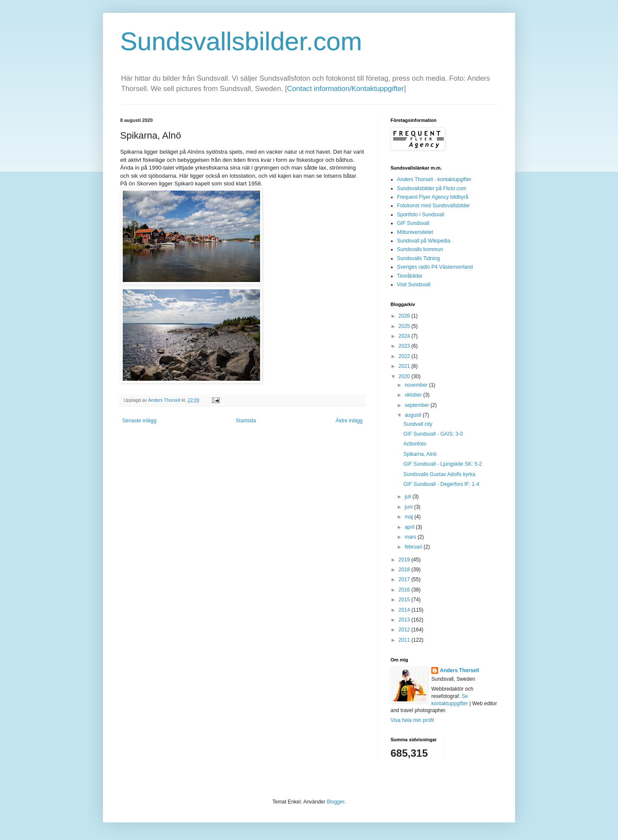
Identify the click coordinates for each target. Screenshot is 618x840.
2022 (405, 356)
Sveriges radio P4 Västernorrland (435, 267)
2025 (405, 326)
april (410, 527)
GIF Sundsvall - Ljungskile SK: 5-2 (443, 464)
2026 (405, 316)
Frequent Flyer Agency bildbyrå (433, 197)
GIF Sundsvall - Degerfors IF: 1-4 (441, 484)
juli (409, 497)
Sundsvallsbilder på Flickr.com (432, 188)
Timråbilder (410, 276)
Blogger (335, 802)
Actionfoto (415, 444)
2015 (405, 600)
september (418, 405)
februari (414, 547)
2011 (405, 640)
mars (411, 537)
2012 (405, 630)
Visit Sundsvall (414, 285)
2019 (405, 560)
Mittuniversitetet (415, 232)
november (417, 385)
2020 (405, 376)
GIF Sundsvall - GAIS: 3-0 (433, 434)
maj (410, 517)
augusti (414, 415)
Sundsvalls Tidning (418, 258)
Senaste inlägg (139, 421)
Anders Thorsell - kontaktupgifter (434, 179)
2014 (405, 610)
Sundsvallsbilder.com (241, 41)
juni (409, 507)
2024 (405, 336)
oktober (414, 395)
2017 (405, 579)
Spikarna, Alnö (420, 454)
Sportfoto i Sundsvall (421, 215)
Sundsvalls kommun (420, 249)
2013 (405, 620)
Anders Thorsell (165, 400)
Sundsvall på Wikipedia (424, 241)
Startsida (246, 421)
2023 (405, 346)
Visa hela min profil (412, 720)
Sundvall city (418, 424)
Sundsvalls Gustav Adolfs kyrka (439, 474)
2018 (405, 570)
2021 (405, 366)
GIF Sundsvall (413, 223)
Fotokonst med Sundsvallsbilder (433, 206)
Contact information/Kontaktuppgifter (345, 89)
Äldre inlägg (349, 421)
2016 (405, 590)
